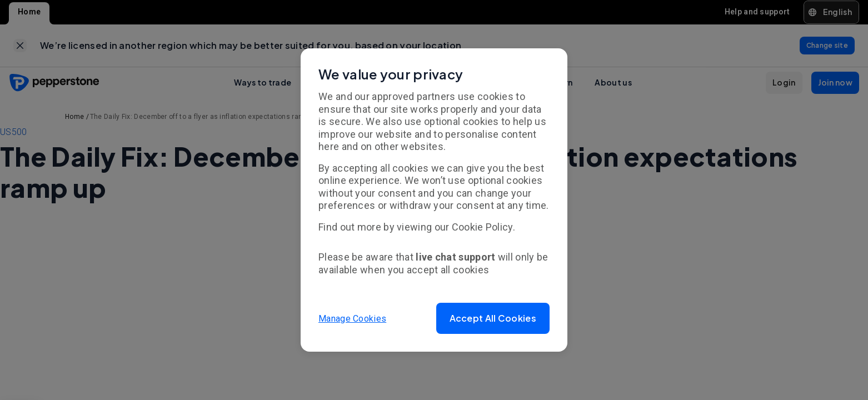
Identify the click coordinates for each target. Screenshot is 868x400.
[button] (493, 318)
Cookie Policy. (483, 227)
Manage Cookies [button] (352, 318)
